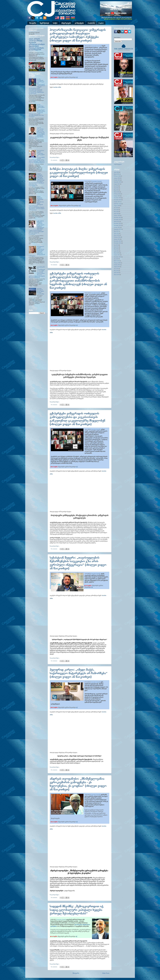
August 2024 (117, 206)
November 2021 (118, 243)
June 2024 (116, 210)
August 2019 (117, 267)
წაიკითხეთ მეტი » (55, 157)
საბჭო (55, 23)
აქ (77, 77)
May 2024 (116, 211)
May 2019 (116, 271)
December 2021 (117, 241)
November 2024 (118, 200)
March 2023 (117, 221)
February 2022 (117, 237)
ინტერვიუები (66, 23)
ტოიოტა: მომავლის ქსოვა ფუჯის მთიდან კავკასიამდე (41, 291)
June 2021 (116, 247)
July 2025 (116, 186)
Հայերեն (91, 23)
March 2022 (117, 235)
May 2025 (116, 190)
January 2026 (117, 178)
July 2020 (116, 259)
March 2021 (117, 253)
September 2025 (118, 182)
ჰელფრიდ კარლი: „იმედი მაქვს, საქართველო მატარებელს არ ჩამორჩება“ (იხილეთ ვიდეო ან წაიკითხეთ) (79, 673)
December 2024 (117, 198)
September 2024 (118, 204)
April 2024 (116, 214)
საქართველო (118, 164)
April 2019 (116, 273)
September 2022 (118, 229)
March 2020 (117, 261)
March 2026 (117, 174)
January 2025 (117, 196)
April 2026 (116, 172)
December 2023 (117, 217)
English (101, 23)
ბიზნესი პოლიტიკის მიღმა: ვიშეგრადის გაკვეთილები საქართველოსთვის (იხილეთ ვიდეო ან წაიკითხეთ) (79, 172)
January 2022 (117, 239)
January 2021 (117, 255)
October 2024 (117, 202)
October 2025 (117, 180)
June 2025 (116, 188)
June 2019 (116, 269)
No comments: (54, 160)
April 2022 (116, 233)
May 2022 (116, 231)
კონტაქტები (79, 23)
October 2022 (117, 227)
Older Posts (106, 973)
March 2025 (117, 192)
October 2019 (117, 265)
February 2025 (117, 194)
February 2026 (117, 176)
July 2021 (116, 245)
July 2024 (116, 208)
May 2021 (116, 249)
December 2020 (117, 257)
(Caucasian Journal (61, 919)
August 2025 (117, 184)
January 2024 (117, 215)
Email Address (117, 37)
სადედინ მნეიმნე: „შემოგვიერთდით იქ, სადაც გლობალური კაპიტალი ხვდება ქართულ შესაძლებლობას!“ (77, 910)
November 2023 (118, 219)
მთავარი (33, 23)
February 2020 (117, 263)
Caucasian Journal (96, 46)
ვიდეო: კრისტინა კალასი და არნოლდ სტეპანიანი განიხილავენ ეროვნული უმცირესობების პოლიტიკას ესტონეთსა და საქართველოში (37, 44)
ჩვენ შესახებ (44, 23)
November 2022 (118, 225)
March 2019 (117, 275)
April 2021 (116, 251)
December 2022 (117, 223)
